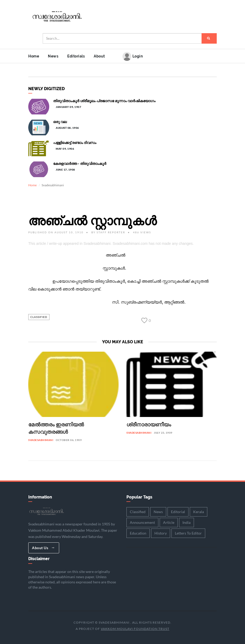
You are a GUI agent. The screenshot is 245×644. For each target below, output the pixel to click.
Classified (39, 317)
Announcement (142, 522)
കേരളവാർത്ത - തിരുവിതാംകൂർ (80, 164)
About (99, 56)
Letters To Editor (188, 533)
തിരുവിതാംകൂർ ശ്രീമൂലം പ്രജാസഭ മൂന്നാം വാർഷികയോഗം (104, 101)
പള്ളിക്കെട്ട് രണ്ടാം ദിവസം (75, 143)
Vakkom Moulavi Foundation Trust (135, 629)
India (186, 522)
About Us (43, 548)
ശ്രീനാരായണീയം (149, 425)
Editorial (178, 512)
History (161, 533)
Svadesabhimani (41, 440)
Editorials (76, 56)
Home (34, 56)
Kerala (199, 512)
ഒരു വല (60, 122)
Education (138, 533)
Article (169, 522)
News (53, 56)
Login (133, 56)
